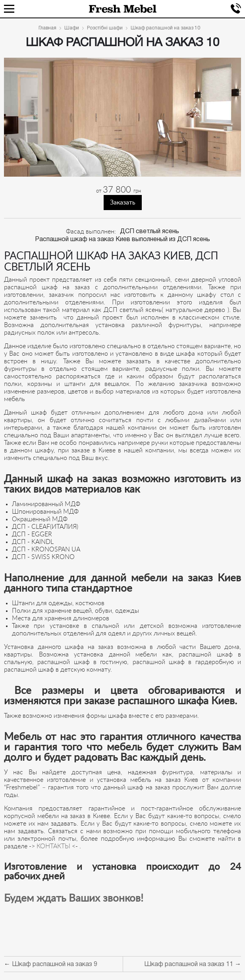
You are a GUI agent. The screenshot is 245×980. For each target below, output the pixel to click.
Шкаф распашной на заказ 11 (189, 964)
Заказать (123, 203)
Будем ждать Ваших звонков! (74, 898)
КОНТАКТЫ (53, 846)
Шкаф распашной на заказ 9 (55, 964)
